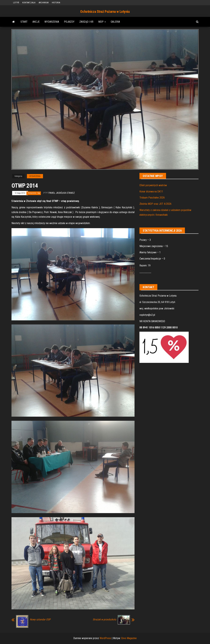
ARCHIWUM (44, 3)
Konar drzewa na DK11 (151, 192)
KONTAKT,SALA (29, 3)
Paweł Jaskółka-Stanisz (62, 193)
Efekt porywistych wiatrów (153, 185)
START (24, 22)
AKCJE (36, 22)
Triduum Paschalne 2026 (152, 198)
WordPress (105, 638)
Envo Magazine (129, 638)
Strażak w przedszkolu (104, 620)
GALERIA (115, 22)
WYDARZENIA (52, 22)
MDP (102, 22)
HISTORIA (56, 3)
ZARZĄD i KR (86, 22)
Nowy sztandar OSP (40, 620)
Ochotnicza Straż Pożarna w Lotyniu (105, 12)
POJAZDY (69, 22)
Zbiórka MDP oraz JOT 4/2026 (155, 204)
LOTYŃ (16, 3)
